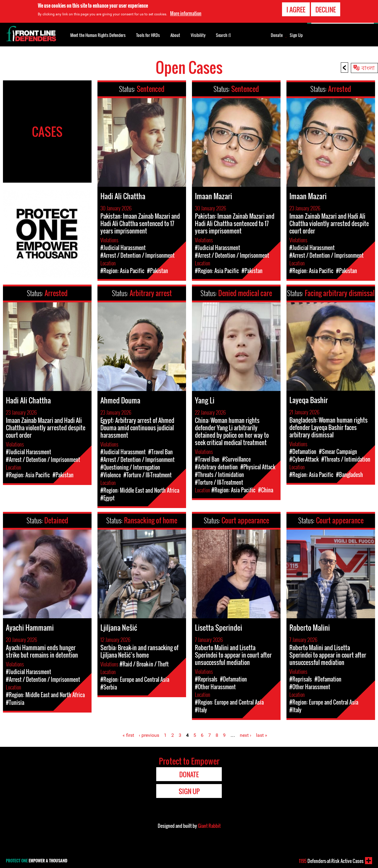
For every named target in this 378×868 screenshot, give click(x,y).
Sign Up (296, 35)
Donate (277, 35)
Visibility (198, 35)
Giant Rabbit (209, 826)
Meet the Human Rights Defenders (98, 35)
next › (246, 735)
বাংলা (368, 67)
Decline (326, 9)
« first (128, 735)
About (175, 35)
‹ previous (149, 735)
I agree (296, 9)
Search (223, 35)
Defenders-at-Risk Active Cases (331, 861)
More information (186, 13)
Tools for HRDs (148, 35)
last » (262, 735)
